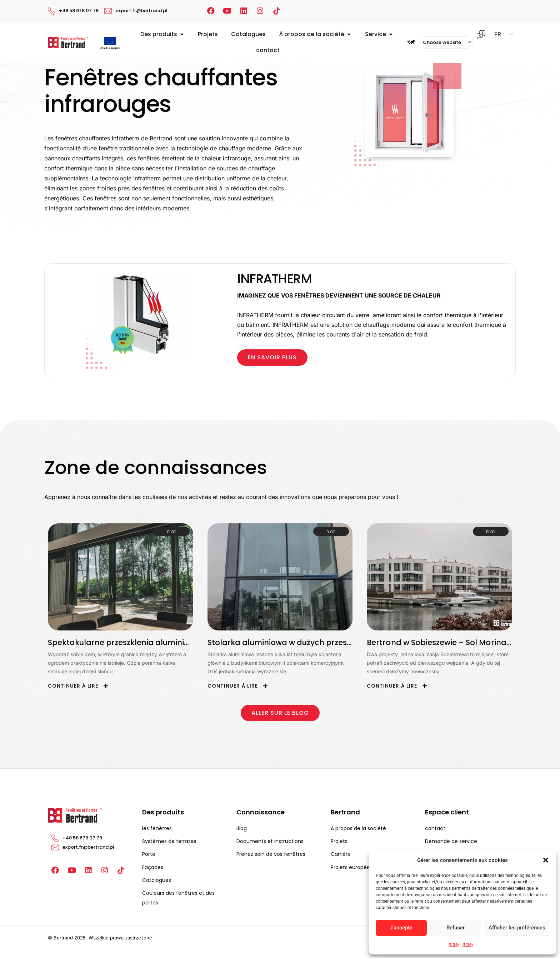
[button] (546, 860)
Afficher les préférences (517, 928)
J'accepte (401, 928)
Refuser (456, 928)
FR (498, 34)
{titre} (454, 944)
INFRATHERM (274, 279)
